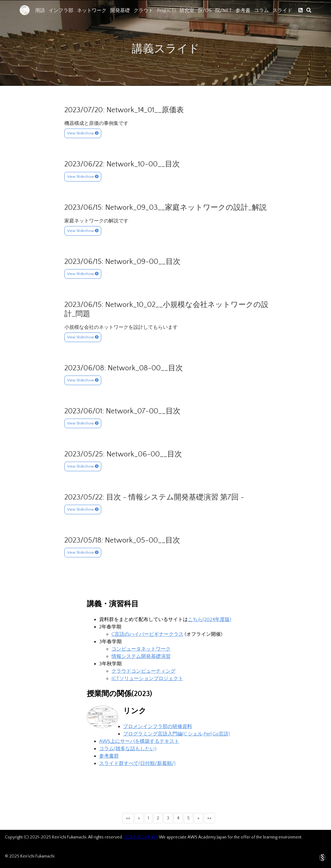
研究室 (187, 10)
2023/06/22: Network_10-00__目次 (122, 164)
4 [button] (178, 818)
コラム (261, 10)
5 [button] (188, 818)
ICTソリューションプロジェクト (147, 679)
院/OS (205, 10)
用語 (40, 10)
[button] (128, 818)
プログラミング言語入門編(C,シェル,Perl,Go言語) (177, 734)
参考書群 (109, 756)
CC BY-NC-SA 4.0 (140, 837)
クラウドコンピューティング (143, 671)
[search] (309, 10)
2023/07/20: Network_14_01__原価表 (124, 110)
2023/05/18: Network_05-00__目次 (122, 540)
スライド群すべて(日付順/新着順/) (137, 763)
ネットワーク (92, 10)
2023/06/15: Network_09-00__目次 (122, 262)
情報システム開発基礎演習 (141, 656)
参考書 (243, 10)
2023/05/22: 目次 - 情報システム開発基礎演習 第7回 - (154, 497)
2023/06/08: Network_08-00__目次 (124, 368)
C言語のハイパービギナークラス (147, 634)
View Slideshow (83, 133)
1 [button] (148, 818)
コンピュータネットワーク (141, 649)
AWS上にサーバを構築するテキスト (139, 741)
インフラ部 (61, 10)
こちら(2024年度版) (210, 619)
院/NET (224, 10)
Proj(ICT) (166, 10)
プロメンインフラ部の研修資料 (158, 727)
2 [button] (158, 818)
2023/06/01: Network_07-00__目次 (122, 411)
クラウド (143, 10)
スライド (282, 10)
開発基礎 (120, 10)
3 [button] (168, 818)
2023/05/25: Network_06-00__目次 (123, 454)
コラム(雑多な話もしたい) (128, 749)
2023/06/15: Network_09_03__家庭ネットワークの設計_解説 (165, 208)
